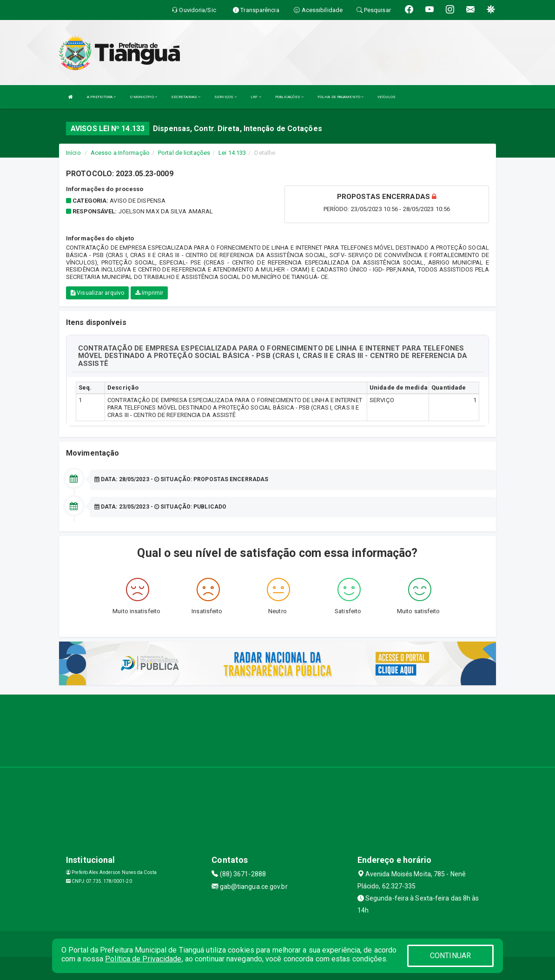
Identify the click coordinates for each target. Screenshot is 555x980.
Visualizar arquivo (97, 293)
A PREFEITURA (101, 97)
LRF (256, 97)
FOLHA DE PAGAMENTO (340, 97)
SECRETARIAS (186, 97)
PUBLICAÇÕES (289, 97)
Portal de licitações (184, 153)
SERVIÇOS (225, 97)
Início (73, 153)
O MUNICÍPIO (144, 97)
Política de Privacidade (143, 959)
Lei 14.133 (232, 153)
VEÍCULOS (387, 97)
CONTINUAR (450, 956)
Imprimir (149, 293)
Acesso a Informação (120, 153)
